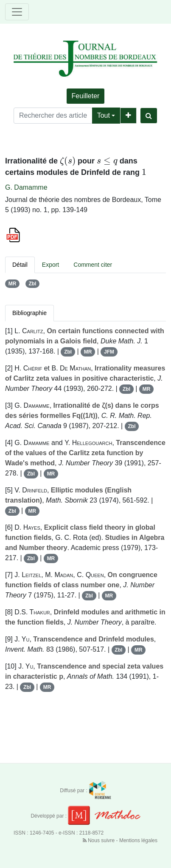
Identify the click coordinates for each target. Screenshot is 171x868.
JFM (109, 352)
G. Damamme (26, 187)
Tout (104, 115)
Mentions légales (138, 840)
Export (50, 265)
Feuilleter (86, 96)
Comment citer (93, 265)
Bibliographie (29, 313)
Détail (20, 265)
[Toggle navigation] (17, 12)
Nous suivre (100, 840)
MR (13, 284)
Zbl (32, 284)
